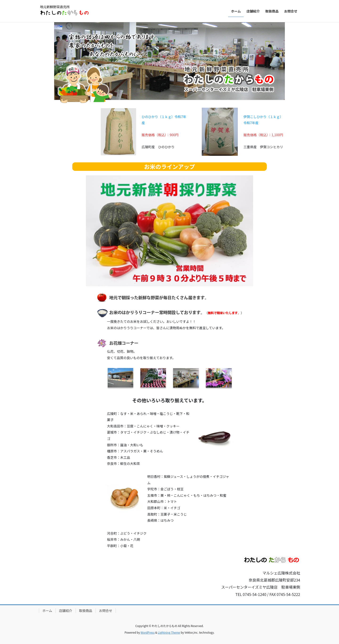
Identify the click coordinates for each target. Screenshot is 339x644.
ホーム (47, 611)
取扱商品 (86, 611)
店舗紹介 (66, 611)
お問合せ (106, 611)
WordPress (148, 632)
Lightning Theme (169, 632)
